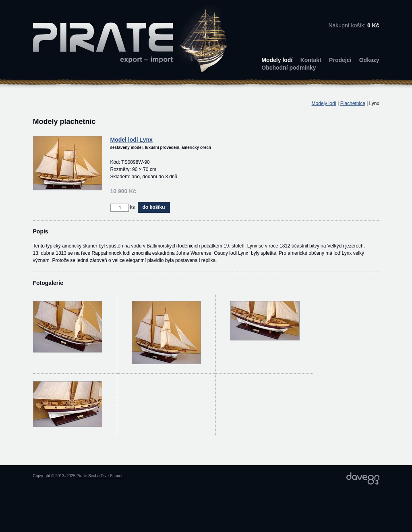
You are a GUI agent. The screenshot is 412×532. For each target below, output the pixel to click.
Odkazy (369, 60)
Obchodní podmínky (289, 68)
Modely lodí (277, 60)
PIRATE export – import (130, 38)
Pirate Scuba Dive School (99, 476)
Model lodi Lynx (131, 140)
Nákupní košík (346, 25)
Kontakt (311, 60)
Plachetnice (353, 103)
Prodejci (340, 60)
